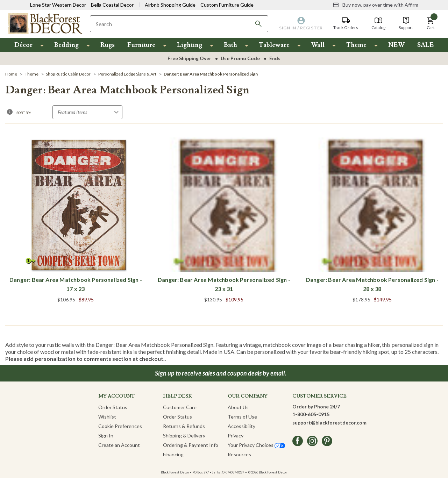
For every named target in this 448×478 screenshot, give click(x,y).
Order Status (113, 407)
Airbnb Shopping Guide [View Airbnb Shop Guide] (170, 5)
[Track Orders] (346, 23)
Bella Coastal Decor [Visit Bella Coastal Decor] (112, 5)
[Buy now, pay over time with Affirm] (375, 5)
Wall (318, 45)
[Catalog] (378, 23)
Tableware (274, 45)
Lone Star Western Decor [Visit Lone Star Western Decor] (58, 5)
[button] (431, 23)
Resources (239, 454)
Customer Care (180, 407)
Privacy (236, 436)
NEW (396, 45)
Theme (356, 45)
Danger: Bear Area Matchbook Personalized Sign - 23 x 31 (224, 284)
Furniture (141, 45)
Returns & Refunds (184, 426)
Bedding (66, 45)
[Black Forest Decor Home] (45, 23)
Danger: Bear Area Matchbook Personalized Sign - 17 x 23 (76, 284)
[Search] (258, 24)
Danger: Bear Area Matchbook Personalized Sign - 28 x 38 (372, 284)
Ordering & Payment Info (191, 445)
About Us (238, 407)
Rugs (108, 45)
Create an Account (119, 445)
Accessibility (241, 426)
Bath (230, 45)
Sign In (106, 436)
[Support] (406, 23)
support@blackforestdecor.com (329, 423)
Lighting (190, 45)
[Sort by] (87, 112)
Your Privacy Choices (256, 445)
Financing (173, 454)
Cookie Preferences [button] (120, 426)
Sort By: (24, 113)
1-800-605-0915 (311, 414)
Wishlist (107, 417)
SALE (426, 45)
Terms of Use (242, 417)
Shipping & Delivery (184, 436)
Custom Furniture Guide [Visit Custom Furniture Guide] (227, 5)
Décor (23, 45)
